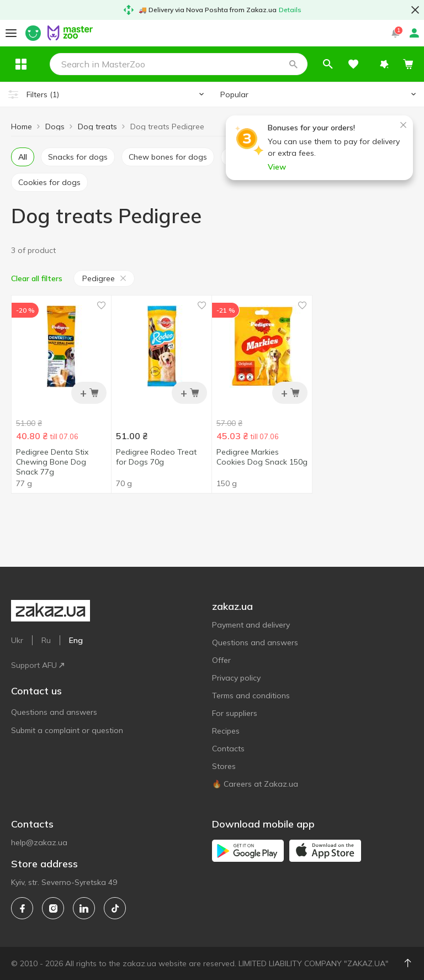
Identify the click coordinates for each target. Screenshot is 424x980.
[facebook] (22, 908)
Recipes (226, 731)
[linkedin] (84, 908)
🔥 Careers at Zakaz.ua (255, 784)
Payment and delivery (251, 625)
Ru (46, 640)
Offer (221, 660)
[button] (317, 64)
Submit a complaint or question (67, 730)
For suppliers (235, 713)
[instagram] (53, 908)
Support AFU (38, 665)
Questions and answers (54, 712)
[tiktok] (115, 908)
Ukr (17, 640)
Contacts (228, 749)
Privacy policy (236, 678)
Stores (224, 766)
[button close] (415, 10)
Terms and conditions (251, 696)
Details (290, 10)
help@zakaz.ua (39, 842)
